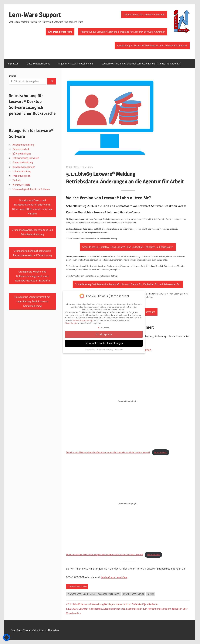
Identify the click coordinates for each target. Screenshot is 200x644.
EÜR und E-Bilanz (22, 154)
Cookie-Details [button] (90, 349)
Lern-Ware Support (35, 15)
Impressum (13, 63)
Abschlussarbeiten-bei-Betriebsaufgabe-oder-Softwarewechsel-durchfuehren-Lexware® (105, 555)
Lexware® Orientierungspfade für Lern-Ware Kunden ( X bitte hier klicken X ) (141, 63)
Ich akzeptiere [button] (104, 333)
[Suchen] (52, 81)
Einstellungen (71, 322)
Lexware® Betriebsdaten (109, 594)
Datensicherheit (21, 149)
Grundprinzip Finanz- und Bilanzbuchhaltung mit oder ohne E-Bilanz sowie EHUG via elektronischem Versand (32, 207)
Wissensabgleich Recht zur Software (31, 189)
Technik (17, 180)
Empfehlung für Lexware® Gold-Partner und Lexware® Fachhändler (152, 45)
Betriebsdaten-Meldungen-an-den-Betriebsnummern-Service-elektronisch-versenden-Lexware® (108, 452)
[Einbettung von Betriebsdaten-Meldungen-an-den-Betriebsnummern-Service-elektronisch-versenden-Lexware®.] (128, 401)
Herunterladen (161, 452)
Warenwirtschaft (21, 185)
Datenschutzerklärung (39, 63)
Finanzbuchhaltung (23, 162)
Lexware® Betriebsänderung (81, 594)
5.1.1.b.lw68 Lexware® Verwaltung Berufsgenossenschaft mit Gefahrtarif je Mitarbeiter (113, 604)
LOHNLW (150, 594)
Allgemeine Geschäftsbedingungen (76, 63)
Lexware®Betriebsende (133, 594)
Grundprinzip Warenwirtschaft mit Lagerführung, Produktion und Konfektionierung (32, 301)
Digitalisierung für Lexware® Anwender (144, 14)
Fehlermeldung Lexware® (26, 158)
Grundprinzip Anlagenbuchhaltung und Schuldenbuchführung (32, 232)
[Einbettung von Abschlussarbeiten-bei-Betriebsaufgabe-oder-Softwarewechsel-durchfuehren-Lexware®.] (128, 504)
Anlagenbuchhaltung (23, 145)
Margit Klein (87, 167)
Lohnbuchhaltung (77, 586)
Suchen (13, 76)
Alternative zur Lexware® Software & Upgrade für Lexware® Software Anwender (123, 32)
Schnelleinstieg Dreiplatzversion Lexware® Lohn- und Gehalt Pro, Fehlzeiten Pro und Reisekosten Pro (128, 284)
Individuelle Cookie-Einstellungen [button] (104, 342)
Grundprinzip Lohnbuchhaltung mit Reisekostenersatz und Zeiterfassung (32, 253)
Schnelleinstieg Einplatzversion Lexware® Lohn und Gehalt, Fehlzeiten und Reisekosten (128, 247)
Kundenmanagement (24, 167)
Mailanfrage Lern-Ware (114, 577)
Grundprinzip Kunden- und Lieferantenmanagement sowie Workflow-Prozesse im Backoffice (32, 276)
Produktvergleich (21, 176)
